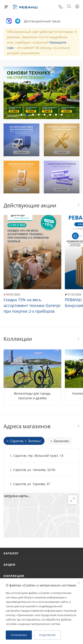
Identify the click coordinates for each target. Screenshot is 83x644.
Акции (10, 565)
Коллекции (14, 576)
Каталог (11, 553)
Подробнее (47, 635)
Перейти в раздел (78, 426)
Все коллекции (78, 339)
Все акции (78, 205)
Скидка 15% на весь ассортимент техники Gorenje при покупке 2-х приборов (32, 305)
